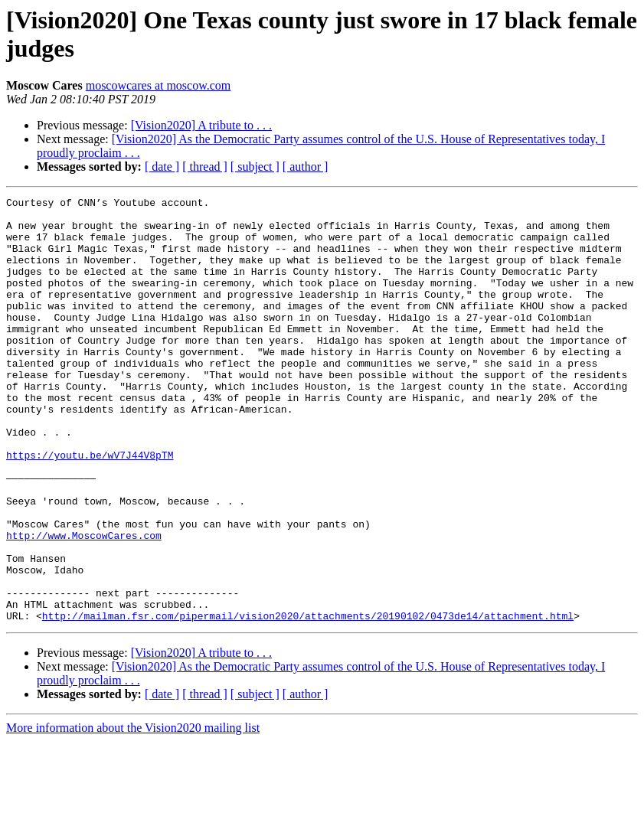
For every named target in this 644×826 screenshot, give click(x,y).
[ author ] (306, 167)
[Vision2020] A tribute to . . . (201, 125)
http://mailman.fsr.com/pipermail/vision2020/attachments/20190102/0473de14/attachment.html (308, 700)
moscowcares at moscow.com (159, 85)
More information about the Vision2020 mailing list (133, 813)
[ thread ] (205, 167)
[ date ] (162, 167)
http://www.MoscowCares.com (84, 604)
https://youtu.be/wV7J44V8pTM (90, 508)
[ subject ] (255, 167)
